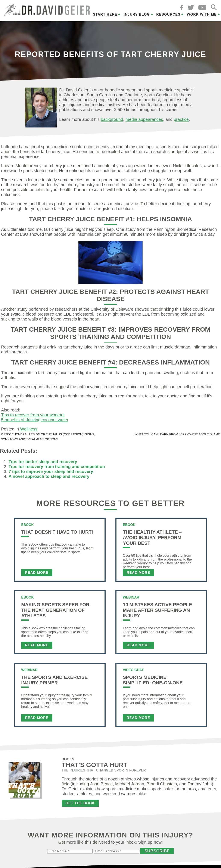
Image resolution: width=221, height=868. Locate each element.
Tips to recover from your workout (33, 415)
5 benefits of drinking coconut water (35, 420)
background (112, 119)
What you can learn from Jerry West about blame (177, 434)
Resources (168, 14)
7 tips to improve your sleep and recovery (51, 471)
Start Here (105, 14)
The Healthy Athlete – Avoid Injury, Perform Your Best (152, 538)
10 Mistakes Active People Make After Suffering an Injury (158, 610)
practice (181, 119)
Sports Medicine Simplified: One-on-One (153, 680)
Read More (37, 573)
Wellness (29, 429)
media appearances (144, 119)
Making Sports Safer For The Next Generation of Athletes (55, 610)
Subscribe (157, 851)
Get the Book (80, 803)
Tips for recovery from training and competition (57, 467)
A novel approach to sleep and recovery (49, 476)
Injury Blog (137, 14)
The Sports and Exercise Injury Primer (54, 680)
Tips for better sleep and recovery (43, 462)
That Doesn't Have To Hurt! (57, 532)
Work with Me (202, 14)
